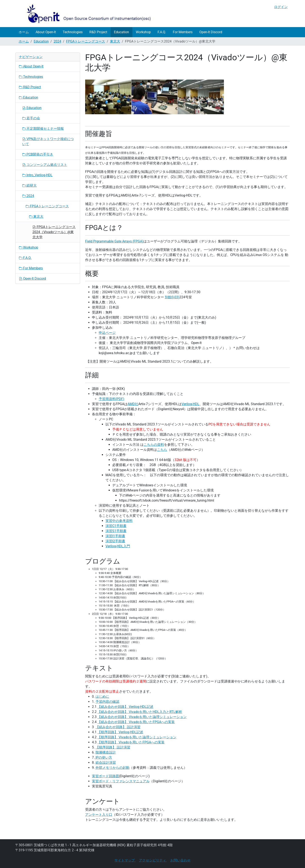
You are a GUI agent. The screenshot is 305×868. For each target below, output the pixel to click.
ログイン (281, 7)
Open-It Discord (211, 32)
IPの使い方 (103, 757)
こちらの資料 (154, 445)
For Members (183, 32)
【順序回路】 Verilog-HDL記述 (120, 732)
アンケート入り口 (99, 815)
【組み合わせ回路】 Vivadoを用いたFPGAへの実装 (136, 722)
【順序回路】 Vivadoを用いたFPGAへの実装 (131, 742)
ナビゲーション (31, 57)
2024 (57, 41)
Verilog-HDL (190, 404)
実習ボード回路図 (105, 776)
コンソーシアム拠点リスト (45, 165)
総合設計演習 (106, 763)
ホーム (24, 32)
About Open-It (46, 32)
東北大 (115, 41)
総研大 (29, 185)
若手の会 (31, 118)
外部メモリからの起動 (112, 768)
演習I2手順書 (115, 541)
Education (121, 32)
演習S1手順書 (116, 531)
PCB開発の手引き (38, 154)
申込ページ (107, 333)
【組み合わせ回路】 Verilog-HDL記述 (125, 707)
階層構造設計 (106, 752)
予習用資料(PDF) (112, 399)
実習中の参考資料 (119, 521)
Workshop (143, 32)
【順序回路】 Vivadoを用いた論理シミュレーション (137, 737)
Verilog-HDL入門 (118, 546)
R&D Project (98, 32)
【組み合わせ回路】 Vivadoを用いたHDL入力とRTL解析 (140, 712)
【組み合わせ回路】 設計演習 (118, 727)
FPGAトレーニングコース (86, 41)
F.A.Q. (162, 32)
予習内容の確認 (107, 702)
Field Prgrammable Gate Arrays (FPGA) (114, 241)
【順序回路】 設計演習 (113, 747)
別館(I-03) (172, 297)
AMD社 (133, 404)
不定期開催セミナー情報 (43, 129)
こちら (162, 450)
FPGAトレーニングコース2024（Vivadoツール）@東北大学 (54, 232)
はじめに (102, 697)
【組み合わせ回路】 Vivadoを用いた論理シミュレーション (142, 717)
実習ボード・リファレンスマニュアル (121, 781)
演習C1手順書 (116, 526)
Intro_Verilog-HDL (37, 175)
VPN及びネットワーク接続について (48, 141)
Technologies (73, 32)
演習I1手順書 (115, 536)
